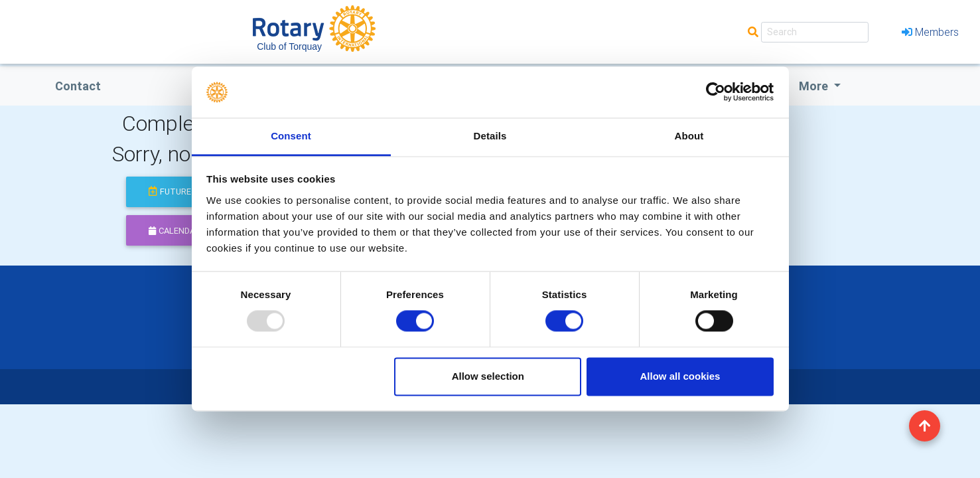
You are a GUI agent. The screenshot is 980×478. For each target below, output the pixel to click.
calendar (175, 231)
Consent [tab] (291, 136)
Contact (78, 86)
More (815, 86)
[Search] (815, 32)
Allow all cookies (680, 376)
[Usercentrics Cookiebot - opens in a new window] (716, 92)
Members (930, 32)
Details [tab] (490, 136)
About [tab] (689, 136)
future (170, 192)
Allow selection (488, 376)
